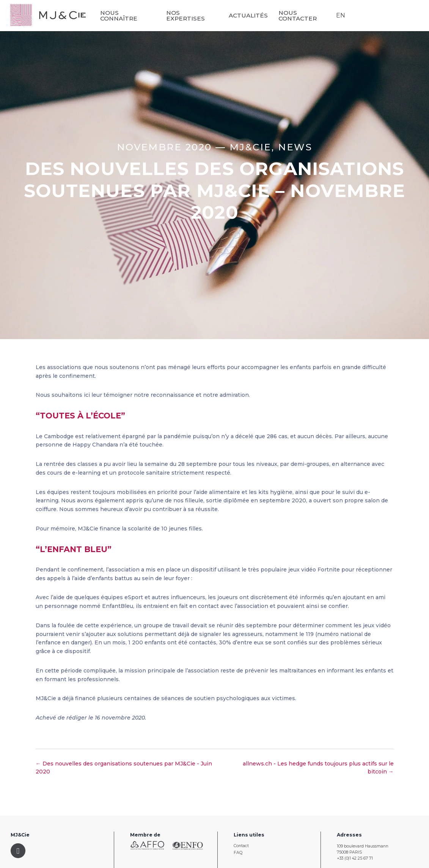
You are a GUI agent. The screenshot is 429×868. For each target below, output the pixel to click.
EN (341, 15)
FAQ (238, 853)
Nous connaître (121, 16)
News (295, 147)
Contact (241, 846)
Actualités (249, 15)
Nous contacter (298, 16)
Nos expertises (187, 16)
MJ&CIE (251, 147)
